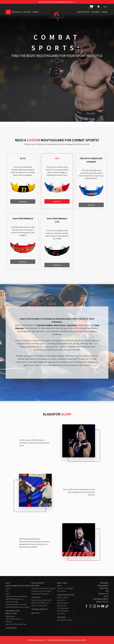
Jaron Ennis (72, 325)
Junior (8, 588)
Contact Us (103, 594)
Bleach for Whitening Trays (16, 624)
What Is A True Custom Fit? (42, 600)
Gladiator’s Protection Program (44, 588)
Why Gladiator (17, 12)
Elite (8, 594)
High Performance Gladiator (17, 596)
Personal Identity (40, 609)
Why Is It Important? (39, 605)
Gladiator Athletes (83, 12)
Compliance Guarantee (40, 594)
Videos (59, 586)
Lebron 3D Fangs (12, 602)
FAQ (107, 591)
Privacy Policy (102, 602)
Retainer (9, 621)
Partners (104, 12)
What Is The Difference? (40, 603)
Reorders (36, 12)
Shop (8, 12)
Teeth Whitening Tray (14, 619)
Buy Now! (23, 202)
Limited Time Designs (65, 588)
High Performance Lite (14, 599)
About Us (35, 613)
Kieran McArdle (63, 611)
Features (35, 586)
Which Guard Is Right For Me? (18, 586)
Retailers (104, 588)
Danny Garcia (60, 325)
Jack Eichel (61, 600)
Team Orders (95, 12)
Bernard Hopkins (45, 325)
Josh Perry (61, 613)
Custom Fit (36, 597)
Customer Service (101, 599)
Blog (105, 7)
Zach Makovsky (63, 608)
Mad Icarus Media (80, 640)
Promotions (62, 591)
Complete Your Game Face (41, 591)
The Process (11, 628)
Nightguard (10, 616)
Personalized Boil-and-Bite (16, 604)
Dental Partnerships (65, 620)
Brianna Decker (63, 603)
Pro (7, 591)
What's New (27, 12)
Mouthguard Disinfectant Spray (18, 607)
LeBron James (62, 597)
